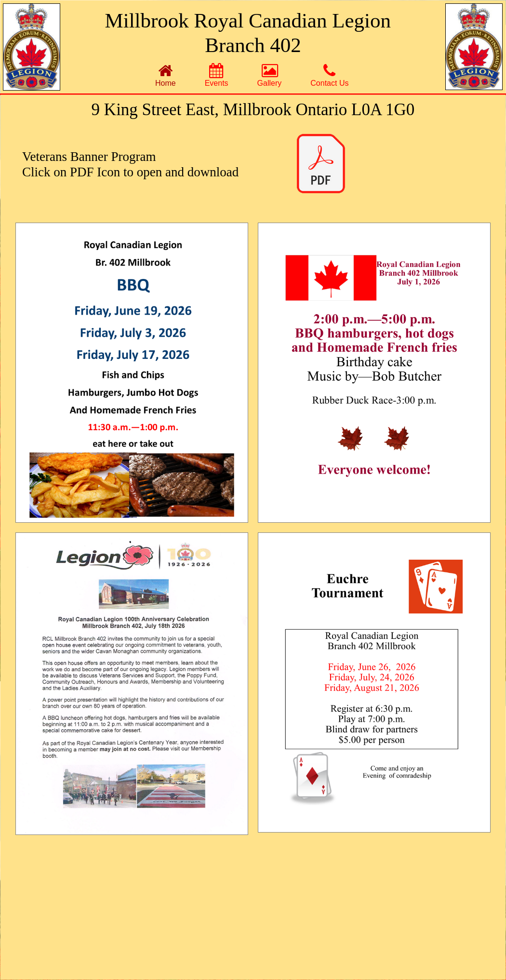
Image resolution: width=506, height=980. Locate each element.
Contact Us (329, 75)
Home (166, 75)
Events (217, 75)
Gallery (270, 75)
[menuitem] (166, 75)
